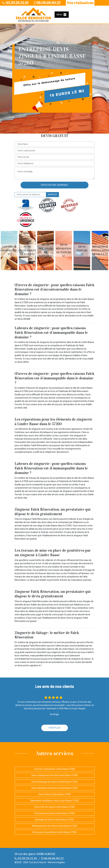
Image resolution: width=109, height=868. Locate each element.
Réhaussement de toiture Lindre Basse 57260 (55, 826)
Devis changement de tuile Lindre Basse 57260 (55, 775)
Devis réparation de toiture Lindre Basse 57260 (55, 788)
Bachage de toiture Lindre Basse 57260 (54, 820)
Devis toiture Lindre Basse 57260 (55, 794)
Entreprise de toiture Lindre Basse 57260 (55, 813)
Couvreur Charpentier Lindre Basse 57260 (54, 769)
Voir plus (54, 728)
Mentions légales (56, 862)
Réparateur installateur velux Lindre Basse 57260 (54, 801)
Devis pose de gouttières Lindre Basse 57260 (55, 832)
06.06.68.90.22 (47, 3)
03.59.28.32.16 (15, 3)
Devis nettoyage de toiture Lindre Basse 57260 (54, 782)
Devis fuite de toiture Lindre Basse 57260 (55, 807)
